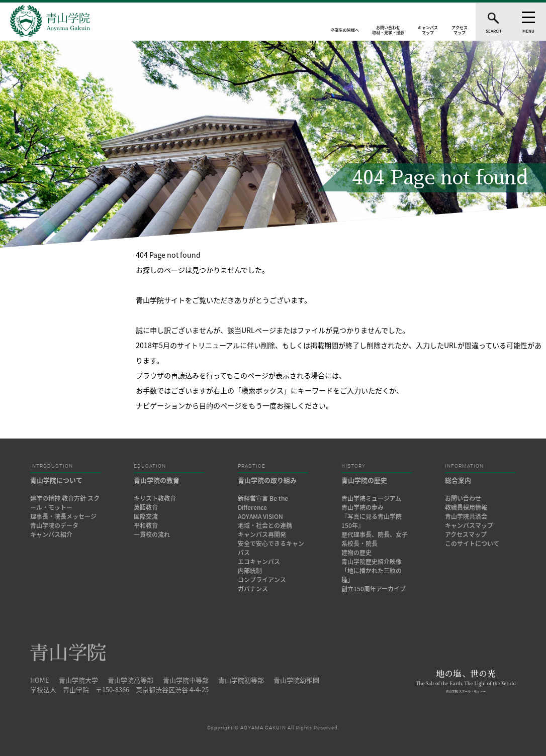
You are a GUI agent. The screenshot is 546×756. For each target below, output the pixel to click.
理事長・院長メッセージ (66, 516)
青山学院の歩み (362, 507)
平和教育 (146, 525)
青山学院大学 (78, 680)
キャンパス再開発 (262, 534)
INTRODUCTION (52, 466)
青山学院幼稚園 (296, 680)
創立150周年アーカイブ (374, 589)
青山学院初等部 (241, 680)
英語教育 (146, 507)
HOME (40, 680)
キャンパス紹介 (51, 534)
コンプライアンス (262, 580)
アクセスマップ (466, 534)
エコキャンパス (259, 562)
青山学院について (56, 480)
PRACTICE (252, 466)
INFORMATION (464, 466)
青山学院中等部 (186, 680)
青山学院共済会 (466, 516)
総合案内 (458, 480)
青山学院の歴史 (364, 480)
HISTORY (353, 466)
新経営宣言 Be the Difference (263, 503)
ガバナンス (253, 589)
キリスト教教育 (155, 498)
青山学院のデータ (54, 525)
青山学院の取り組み (267, 480)
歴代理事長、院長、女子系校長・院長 (375, 539)
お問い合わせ (463, 498)
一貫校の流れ (152, 534)
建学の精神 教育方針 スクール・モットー (65, 503)
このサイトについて (472, 544)
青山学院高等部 (130, 680)
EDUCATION (150, 466)
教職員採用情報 (466, 507)
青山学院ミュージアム (371, 498)
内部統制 (250, 571)
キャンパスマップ (469, 525)
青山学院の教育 (157, 480)
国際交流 (146, 516)
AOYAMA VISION (260, 516)
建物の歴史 (356, 553)
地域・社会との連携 (265, 525)
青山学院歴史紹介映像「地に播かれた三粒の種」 (372, 571)
